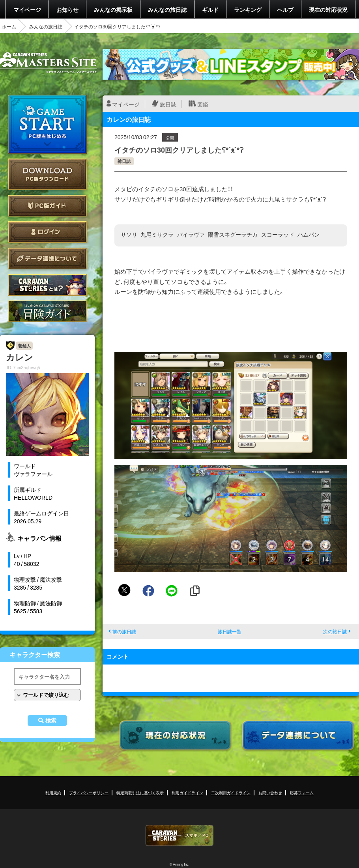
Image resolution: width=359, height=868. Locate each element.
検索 (51, 721)
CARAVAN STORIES (179, 835)
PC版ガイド (47, 206)
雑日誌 (124, 161)
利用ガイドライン (187, 792)
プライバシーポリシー (89, 792)
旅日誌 (168, 104)
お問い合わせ (270, 792)
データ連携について (47, 259)
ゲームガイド (47, 311)
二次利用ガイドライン (231, 792)
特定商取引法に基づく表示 (140, 792)
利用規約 (53, 792)
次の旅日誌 (335, 631)
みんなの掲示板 (113, 9)
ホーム (9, 26)
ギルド (210, 9)
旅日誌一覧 (230, 631)
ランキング (248, 9)
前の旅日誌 (124, 631)
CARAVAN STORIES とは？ (47, 285)
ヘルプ (285, 9)
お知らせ (67, 9)
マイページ (27, 9)
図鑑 (203, 104)
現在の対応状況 (328, 9)
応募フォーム (302, 792)
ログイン (47, 232)
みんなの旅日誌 (167, 9)
